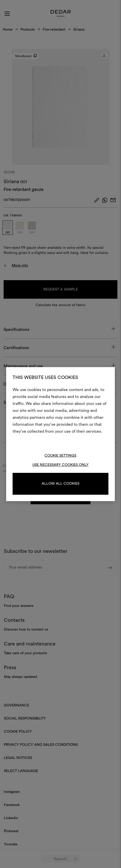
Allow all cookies (60, 484)
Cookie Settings (60, 456)
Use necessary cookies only (60, 465)
